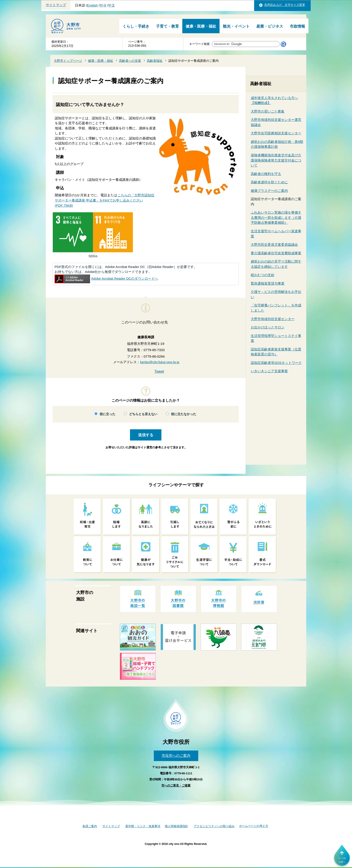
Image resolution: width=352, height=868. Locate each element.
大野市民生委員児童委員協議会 (274, 245)
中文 (112, 5)
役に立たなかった (184, 414)
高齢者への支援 (130, 61)
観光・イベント (236, 26)
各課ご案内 (90, 826)
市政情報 (297, 26)
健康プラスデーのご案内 (269, 191)
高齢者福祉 (155, 61)
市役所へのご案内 (176, 756)
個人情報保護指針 (176, 826)
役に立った (108, 414)
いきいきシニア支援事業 (269, 371)
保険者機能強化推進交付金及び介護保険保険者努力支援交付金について (276, 160)
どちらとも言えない (143, 414)
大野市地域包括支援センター (273, 319)
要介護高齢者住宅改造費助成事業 (276, 253)
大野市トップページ (68, 61)
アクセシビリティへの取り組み (214, 826)
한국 (103, 5)
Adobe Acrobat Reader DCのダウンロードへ (106, 278)
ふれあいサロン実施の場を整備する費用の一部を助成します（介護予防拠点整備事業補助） (276, 217)
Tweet (159, 371)
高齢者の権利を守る (266, 174)
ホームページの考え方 (254, 826)
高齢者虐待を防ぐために (269, 182)
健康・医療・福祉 (201, 26)
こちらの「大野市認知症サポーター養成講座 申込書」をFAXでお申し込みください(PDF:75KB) (105, 200)
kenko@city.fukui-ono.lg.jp (160, 362)
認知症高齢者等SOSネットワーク (276, 363)
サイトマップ (56, 5)
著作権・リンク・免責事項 (143, 826)
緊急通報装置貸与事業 (268, 283)
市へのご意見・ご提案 (176, 785)
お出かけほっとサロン (268, 327)
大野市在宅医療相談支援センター (276, 133)
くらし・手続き (136, 26)
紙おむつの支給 (263, 275)
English (92, 5)
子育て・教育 (167, 26)
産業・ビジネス (270, 26)
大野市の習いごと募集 (268, 111)
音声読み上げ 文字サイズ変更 (285, 5)
